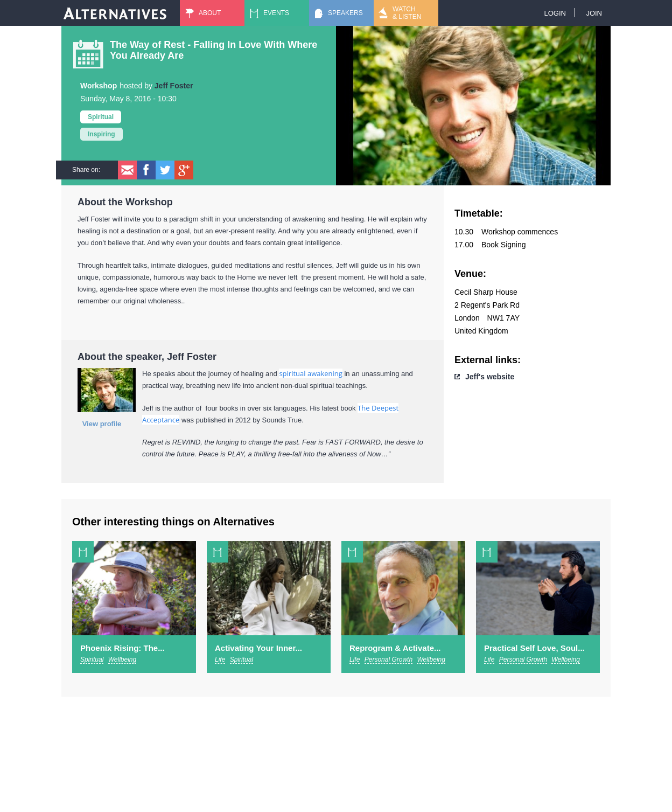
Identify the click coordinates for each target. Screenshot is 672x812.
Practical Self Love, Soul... (534, 648)
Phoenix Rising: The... (122, 648)
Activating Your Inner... (258, 648)
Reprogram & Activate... (395, 648)
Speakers (345, 13)
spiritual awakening (310, 373)
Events (276, 13)
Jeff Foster (174, 86)
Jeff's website (490, 377)
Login (555, 13)
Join (594, 13)
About (210, 13)
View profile (102, 424)
